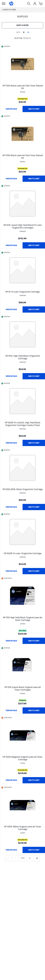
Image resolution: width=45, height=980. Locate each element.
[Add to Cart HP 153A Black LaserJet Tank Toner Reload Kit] (34, 179)
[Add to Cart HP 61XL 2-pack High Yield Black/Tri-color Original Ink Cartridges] (34, 245)
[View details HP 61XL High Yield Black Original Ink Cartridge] (11, 376)
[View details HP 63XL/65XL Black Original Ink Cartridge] (11, 507)
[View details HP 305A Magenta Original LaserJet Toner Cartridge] (11, 780)
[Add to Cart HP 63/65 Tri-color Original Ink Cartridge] (34, 571)
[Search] (29, 4)
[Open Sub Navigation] (4, 4)
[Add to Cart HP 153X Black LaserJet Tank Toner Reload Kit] (34, 109)
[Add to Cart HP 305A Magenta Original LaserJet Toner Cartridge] (34, 780)
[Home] (11, 4)
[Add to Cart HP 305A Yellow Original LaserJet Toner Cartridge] (34, 850)
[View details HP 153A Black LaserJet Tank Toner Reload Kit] (11, 179)
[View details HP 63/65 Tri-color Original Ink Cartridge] (11, 571)
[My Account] (35, 4)
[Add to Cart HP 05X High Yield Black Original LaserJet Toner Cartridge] (34, 641)
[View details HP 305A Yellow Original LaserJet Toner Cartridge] (11, 850)
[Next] (30, 858)
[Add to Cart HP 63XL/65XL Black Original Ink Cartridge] (34, 507)
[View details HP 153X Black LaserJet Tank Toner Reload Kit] (11, 109)
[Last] (37, 858)
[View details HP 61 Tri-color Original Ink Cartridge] (11, 309)
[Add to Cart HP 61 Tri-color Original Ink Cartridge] (34, 309)
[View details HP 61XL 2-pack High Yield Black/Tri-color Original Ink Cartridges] (11, 245)
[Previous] (15, 858)
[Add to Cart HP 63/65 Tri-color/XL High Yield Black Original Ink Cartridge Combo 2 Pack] (34, 443)
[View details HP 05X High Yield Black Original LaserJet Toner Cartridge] (11, 641)
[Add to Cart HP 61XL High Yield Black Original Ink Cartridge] (34, 376)
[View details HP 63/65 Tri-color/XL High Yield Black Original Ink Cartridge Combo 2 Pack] (11, 443)
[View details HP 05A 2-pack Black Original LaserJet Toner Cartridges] (11, 711)
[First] (8, 858)
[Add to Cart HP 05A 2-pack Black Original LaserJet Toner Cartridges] (34, 711)
